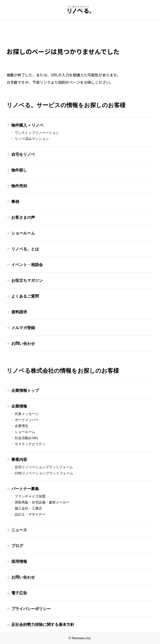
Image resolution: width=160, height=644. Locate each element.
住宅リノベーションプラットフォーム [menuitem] (44, 467)
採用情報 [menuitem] (19, 561)
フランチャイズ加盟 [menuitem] (30, 496)
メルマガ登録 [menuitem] (23, 328)
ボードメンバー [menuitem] (27, 420)
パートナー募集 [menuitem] (25, 489)
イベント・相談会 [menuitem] (27, 265)
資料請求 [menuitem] (19, 312)
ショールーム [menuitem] (23, 233)
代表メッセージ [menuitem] (27, 414)
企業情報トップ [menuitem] (25, 390)
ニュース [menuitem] (19, 530)
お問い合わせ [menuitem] (23, 343)
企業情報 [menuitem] (19, 406)
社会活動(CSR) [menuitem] (26, 438)
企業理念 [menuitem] (22, 426)
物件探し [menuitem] (19, 170)
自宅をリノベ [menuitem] (23, 154)
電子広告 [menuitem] (19, 593)
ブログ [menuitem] (17, 546)
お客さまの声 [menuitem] (23, 217)
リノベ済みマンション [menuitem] (32, 139)
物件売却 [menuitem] (19, 186)
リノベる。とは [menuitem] (25, 249)
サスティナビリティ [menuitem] (30, 444)
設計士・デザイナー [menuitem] (30, 514)
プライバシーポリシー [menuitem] (31, 609)
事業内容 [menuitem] (19, 459)
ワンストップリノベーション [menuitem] (37, 133)
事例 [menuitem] (15, 202)
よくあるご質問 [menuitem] (25, 296)
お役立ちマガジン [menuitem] (27, 280)
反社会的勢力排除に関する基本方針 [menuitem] (43, 624)
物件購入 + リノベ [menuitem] (27, 125)
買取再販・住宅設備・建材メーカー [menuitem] (42, 502)
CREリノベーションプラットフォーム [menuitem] (44, 473)
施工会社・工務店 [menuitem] (28, 508)
